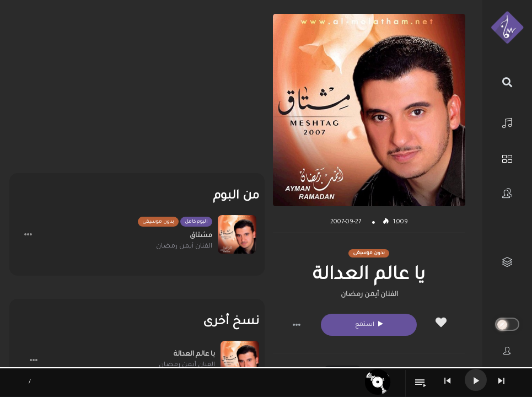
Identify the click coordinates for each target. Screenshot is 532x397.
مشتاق (201, 236)
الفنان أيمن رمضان (369, 295)
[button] (297, 325)
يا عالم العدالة (194, 355)
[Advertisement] (137, 91)
